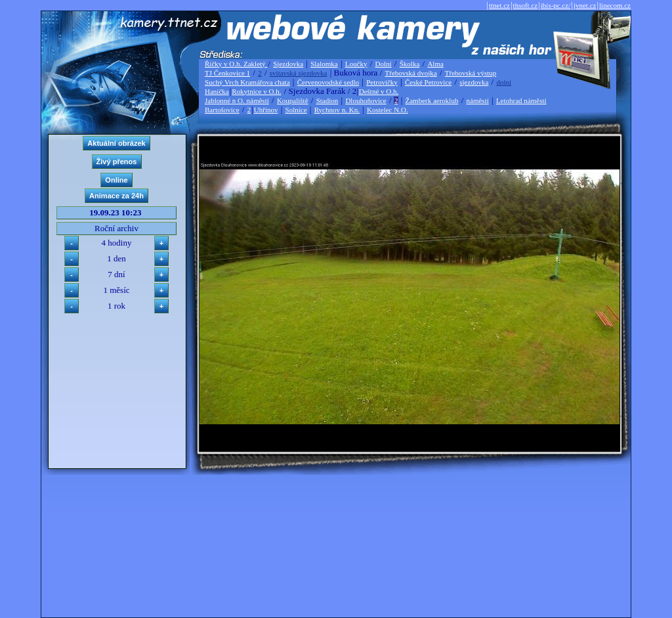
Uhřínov (266, 110)
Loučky (356, 64)
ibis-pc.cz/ (556, 5)
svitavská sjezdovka (299, 73)
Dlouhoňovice (366, 100)
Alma (435, 64)
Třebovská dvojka (411, 73)
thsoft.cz (526, 5)
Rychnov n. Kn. (337, 110)
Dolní (384, 64)
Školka (410, 64)
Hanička (217, 91)
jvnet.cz (585, 5)
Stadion (327, 100)
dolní (504, 82)
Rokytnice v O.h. (256, 91)
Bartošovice (222, 110)
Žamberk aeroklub (431, 100)
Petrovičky (382, 82)
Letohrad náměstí (521, 100)
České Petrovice (428, 82)
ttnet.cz (499, 5)
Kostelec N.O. (388, 110)
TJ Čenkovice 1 (227, 73)
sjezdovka (474, 82)
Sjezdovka (288, 64)
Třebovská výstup (471, 73)
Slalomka (324, 64)
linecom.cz (615, 5)
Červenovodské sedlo (328, 82)
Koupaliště (293, 100)
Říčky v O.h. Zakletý (236, 64)
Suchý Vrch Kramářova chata (247, 82)
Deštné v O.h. (379, 91)
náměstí (478, 100)
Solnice (296, 110)
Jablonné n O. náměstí (237, 100)
